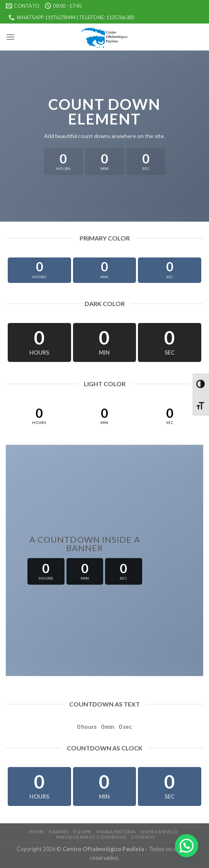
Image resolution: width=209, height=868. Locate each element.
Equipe (82, 832)
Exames (59, 832)
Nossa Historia (116, 832)
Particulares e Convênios (91, 837)
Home (37, 832)
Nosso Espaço (159, 832)
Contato (143, 837)
